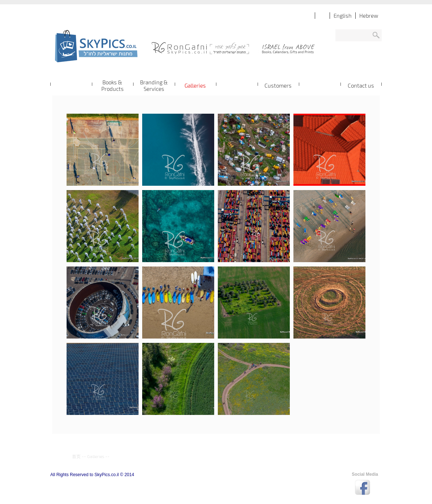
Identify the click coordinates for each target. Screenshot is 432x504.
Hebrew (369, 16)
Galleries (96, 456)
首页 (76, 456)
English (343, 16)
